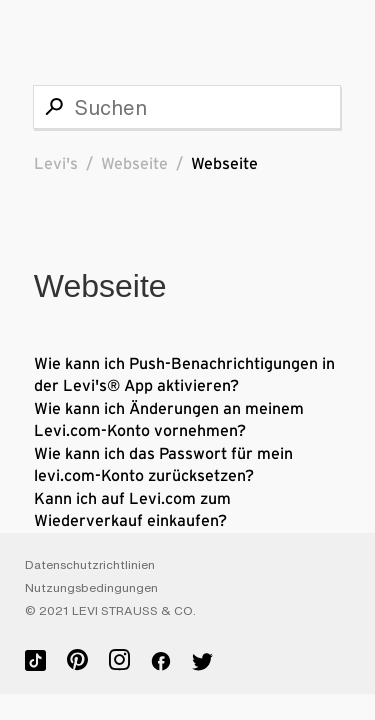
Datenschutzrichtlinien (90, 565)
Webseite (134, 164)
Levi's (56, 164)
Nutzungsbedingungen (91, 588)
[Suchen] (187, 107)
